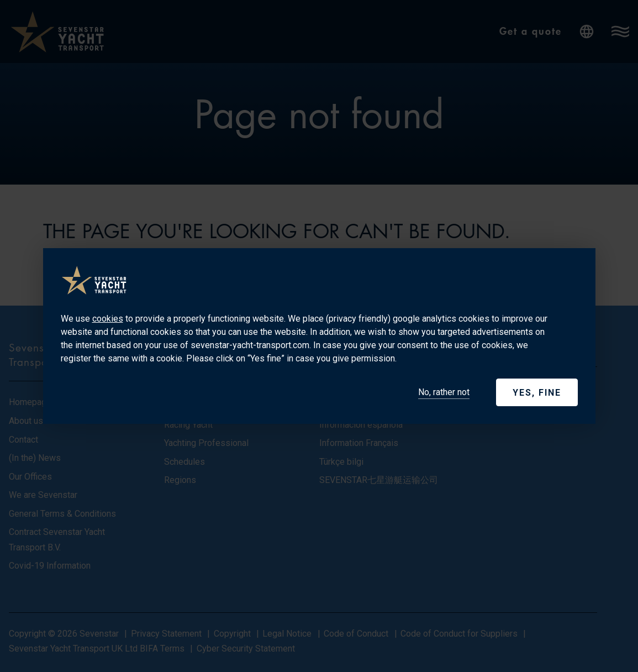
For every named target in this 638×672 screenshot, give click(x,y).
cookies (108, 319)
